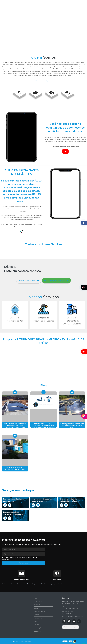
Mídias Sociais (65, 3)
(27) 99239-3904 (67, 614)
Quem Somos (20, 3)
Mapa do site (38, 631)
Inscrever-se (24, 563)
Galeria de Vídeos (46, 3)
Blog (72, 3)
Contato (78, 3)
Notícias (56, 3)
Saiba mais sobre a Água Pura (44, 81)
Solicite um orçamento (29, 280)
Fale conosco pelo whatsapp (56, 280)
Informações (38, 628)
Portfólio (29, 3)
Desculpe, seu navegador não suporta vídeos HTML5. (43, 28)
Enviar (44, 251)
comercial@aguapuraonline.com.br (73, 616)
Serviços (36, 3)
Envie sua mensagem (70, 627)
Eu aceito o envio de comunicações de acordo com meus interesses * (20, 558)
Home (12, 3)
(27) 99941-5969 (67, 611)
